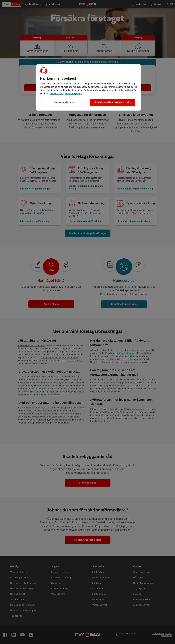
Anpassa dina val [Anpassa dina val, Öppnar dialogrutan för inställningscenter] (64, 102)
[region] (88, 87)
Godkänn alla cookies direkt (112, 102)
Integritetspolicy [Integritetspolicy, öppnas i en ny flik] (73, 93)
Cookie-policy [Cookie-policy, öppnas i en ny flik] (57, 93)
